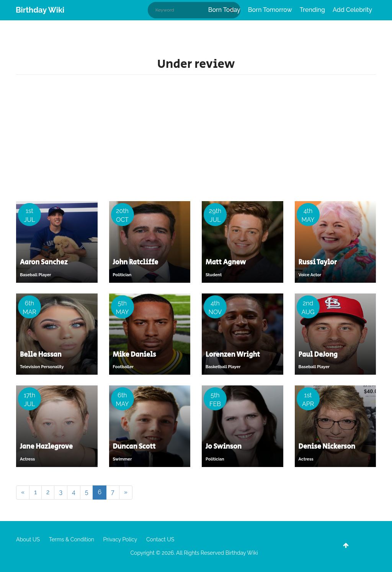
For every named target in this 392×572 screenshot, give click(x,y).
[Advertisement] (196, 140)
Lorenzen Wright (233, 355)
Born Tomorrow (270, 10)
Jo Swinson (224, 447)
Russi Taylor (318, 262)
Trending (312, 10)
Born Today (224, 10)
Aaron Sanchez (44, 262)
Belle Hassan (41, 355)
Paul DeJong (318, 355)
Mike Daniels (135, 355)
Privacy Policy (120, 539)
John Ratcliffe (136, 262)
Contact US (160, 539)
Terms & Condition (72, 539)
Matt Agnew (226, 262)
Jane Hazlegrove (46, 447)
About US (28, 539)
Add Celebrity (352, 10)
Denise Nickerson (327, 447)
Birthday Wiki (40, 10)
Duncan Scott (134, 447)
